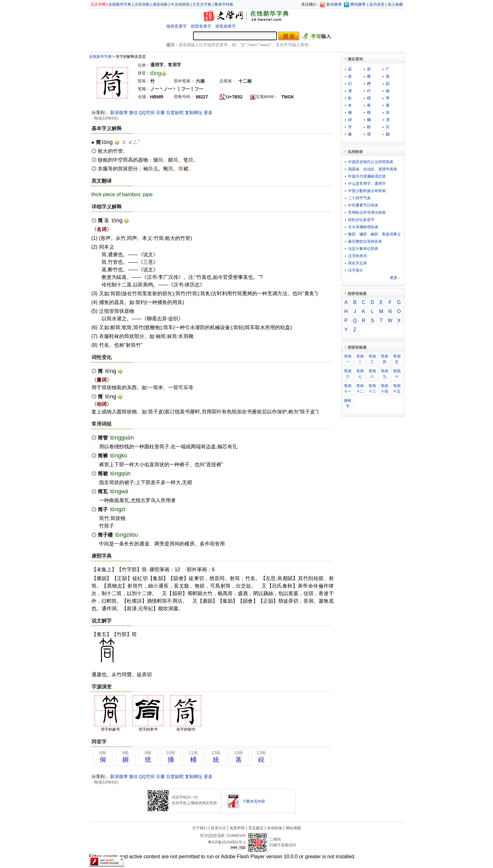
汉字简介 (356, 270)
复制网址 (194, 113)
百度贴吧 (175, 113)
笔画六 (348, 374)
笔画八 (372, 374)
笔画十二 (360, 389)
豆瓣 (160, 113)
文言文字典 (202, 4)
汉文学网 (98, 4)
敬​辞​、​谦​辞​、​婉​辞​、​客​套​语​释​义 (374, 234)
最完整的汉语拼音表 (365, 241)
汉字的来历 (357, 256)
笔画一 (348, 359)
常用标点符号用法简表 (367, 213)
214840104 (236, 836)
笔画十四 (385, 389)
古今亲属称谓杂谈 (363, 227)
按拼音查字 (177, 26)
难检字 (348, 403)
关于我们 (200, 828)
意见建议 (256, 828)
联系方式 (219, 828)
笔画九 (385, 374)
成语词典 (160, 4)
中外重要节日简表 (363, 205)
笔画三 (372, 359)
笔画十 (397, 374)
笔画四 (385, 359)
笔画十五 (397, 389)
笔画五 (397, 359)
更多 (208, 113)
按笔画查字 (226, 26)
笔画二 (360, 359)
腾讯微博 (358, 4)
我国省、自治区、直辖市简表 (373, 169)
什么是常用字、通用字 (367, 184)
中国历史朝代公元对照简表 (371, 162)
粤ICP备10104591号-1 (227, 842)
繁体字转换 (224, 4)
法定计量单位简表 (363, 249)
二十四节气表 (359, 198)
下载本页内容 (254, 801)
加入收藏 (395, 4)
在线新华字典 (120, 4)
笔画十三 (372, 389)
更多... (395, 278)
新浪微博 (334, 4)
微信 (133, 113)
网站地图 (293, 828)
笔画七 (360, 374)
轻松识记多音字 (361, 220)
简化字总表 (357, 263)
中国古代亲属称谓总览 (367, 176)
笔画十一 (348, 389)
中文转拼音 (180, 4)
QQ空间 (147, 113)
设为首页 (377, 4)
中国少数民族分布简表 (367, 191)
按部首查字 (201, 26)
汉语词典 (142, 4)
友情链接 (274, 828)
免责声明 (237, 828)
